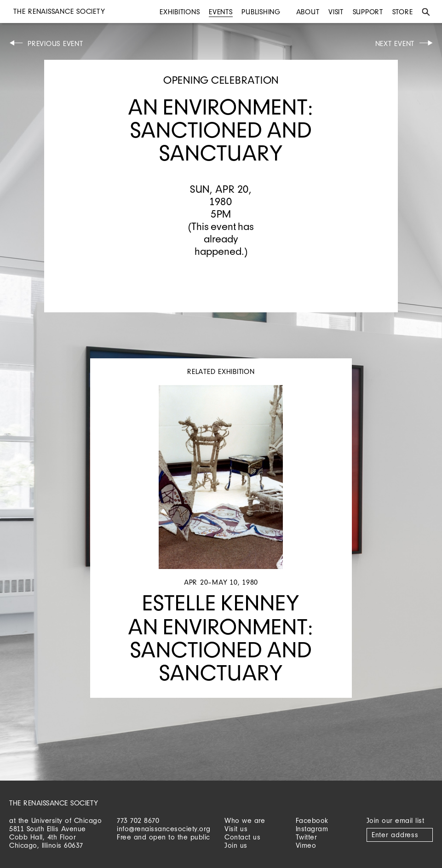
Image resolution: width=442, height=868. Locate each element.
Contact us (242, 837)
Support (368, 12)
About (308, 12)
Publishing (261, 12)
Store (403, 12)
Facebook (312, 820)
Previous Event (55, 43)
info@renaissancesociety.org (164, 829)
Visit (336, 12)
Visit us (236, 829)
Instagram (312, 829)
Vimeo (306, 845)
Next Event (395, 43)
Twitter (307, 837)
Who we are (245, 820)
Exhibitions (180, 12)
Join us (236, 845)
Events (221, 12)
